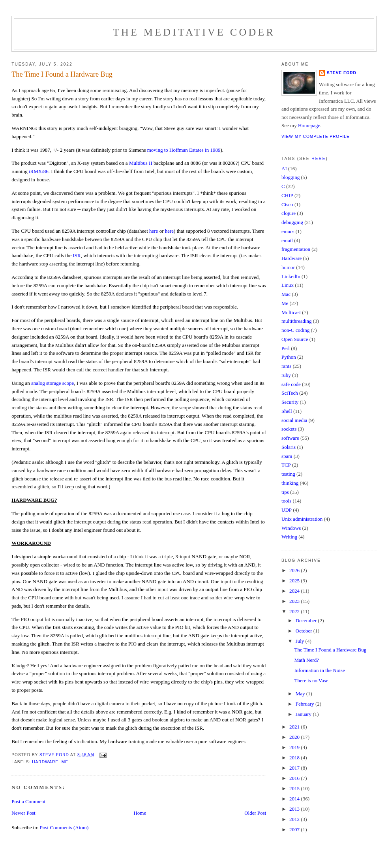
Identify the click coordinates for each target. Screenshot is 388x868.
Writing (289, 537)
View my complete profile (316, 137)
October (305, 631)
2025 (295, 581)
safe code (291, 384)
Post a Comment (28, 801)
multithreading (297, 321)
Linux (288, 285)
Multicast (291, 312)
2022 (295, 611)
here (154, 231)
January (304, 714)
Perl (286, 348)
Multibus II (141, 163)
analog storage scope (52, 383)
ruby (286, 375)
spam (287, 456)
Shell (287, 411)
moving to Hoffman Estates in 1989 (184, 150)
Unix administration (302, 519)
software (290, 438)
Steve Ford (342, 73)
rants (286, 366)
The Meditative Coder (194, 32)
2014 (295, 799)
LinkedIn (291, 276)
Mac (286, 294)
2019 (295, 747)
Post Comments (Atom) (64, 828)
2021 (295, 727)
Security (290, 402)
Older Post (255, 813)
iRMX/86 (39, 171)
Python (289, 357)
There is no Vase (311, 681)
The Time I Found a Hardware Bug (330, 650)
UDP (287, 510)
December (307, 620)
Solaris (289, 447)
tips (285, 492)
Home (140, 813)
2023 (295, 601)
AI (284, 169)
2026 (295, 570)
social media (294, 420)
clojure (289, 213)
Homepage (309, 125)
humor (288, 267)
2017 (295, 768)
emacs (288, 231)
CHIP (287, 195)
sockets (289, 429)
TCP (286, 465)
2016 (295, 778)
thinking (290, 483)
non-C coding (295, 330)
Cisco (287, 204)
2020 (295, 737)
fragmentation (296, 249)
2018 (295, 758)
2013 (295, 809)
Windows (291, 528)
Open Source (295, 339)
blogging (291, 177)
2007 (295, 829)
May (301, 694)
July (301, 641)
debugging (292, 222)
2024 (295, 591)
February (306, 704)
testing (288, 474)
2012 (295, 819)
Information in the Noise (319, 670)
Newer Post (23, 813)
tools (286, 501)
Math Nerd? (306, 660)
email (287, 240)
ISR (77, 255)
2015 (295, 788)
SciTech (290, 393)
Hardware (45, 762)
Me (65, 762)
